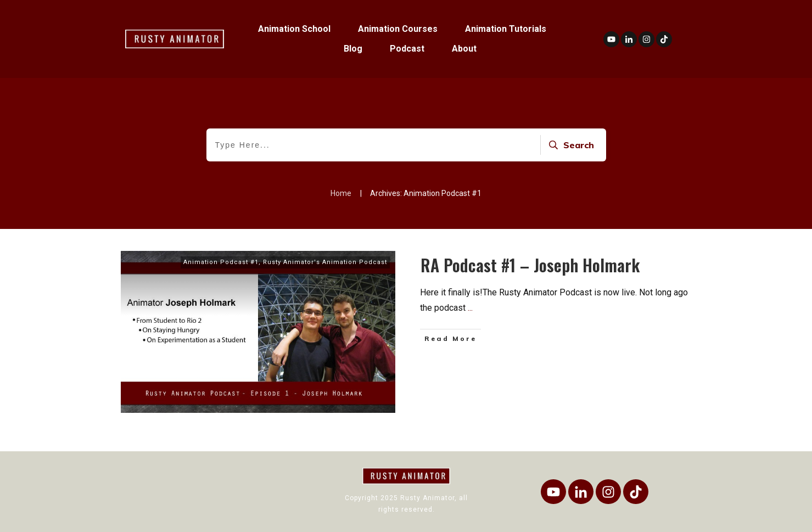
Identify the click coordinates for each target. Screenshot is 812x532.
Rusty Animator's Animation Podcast (325, 262)
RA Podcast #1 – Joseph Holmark (530, 265)
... (470, 308)
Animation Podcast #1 (221, 262)
